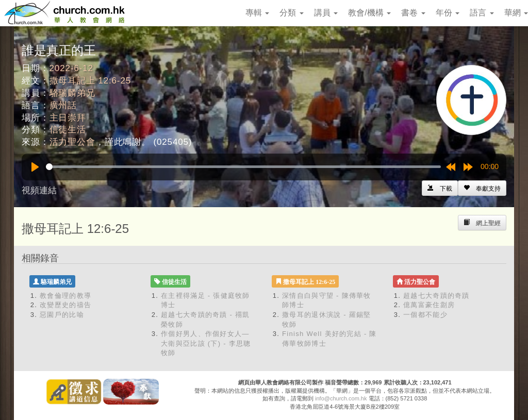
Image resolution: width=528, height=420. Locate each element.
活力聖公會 (72, 142)
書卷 (413, 13)
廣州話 (63, 105)
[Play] (35, 167)
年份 (448, 13)
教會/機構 (369, 13)
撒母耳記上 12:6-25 (90, 81)
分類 (291, 13)
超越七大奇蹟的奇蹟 (436, 296)
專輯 (257, 13)
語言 (482, 13)
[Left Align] (482, 188)
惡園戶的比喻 (62, 315)
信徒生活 (68, 130)
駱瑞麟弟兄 (72, 93)
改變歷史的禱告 (65, 305)
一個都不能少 (425, 315)
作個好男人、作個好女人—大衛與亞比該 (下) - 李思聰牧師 (206, 343)
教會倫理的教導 (65, 296)
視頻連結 (39, 190)
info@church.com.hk (341, 398)
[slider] (243, 167)
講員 (326, 13)
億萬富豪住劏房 (429, 305)
